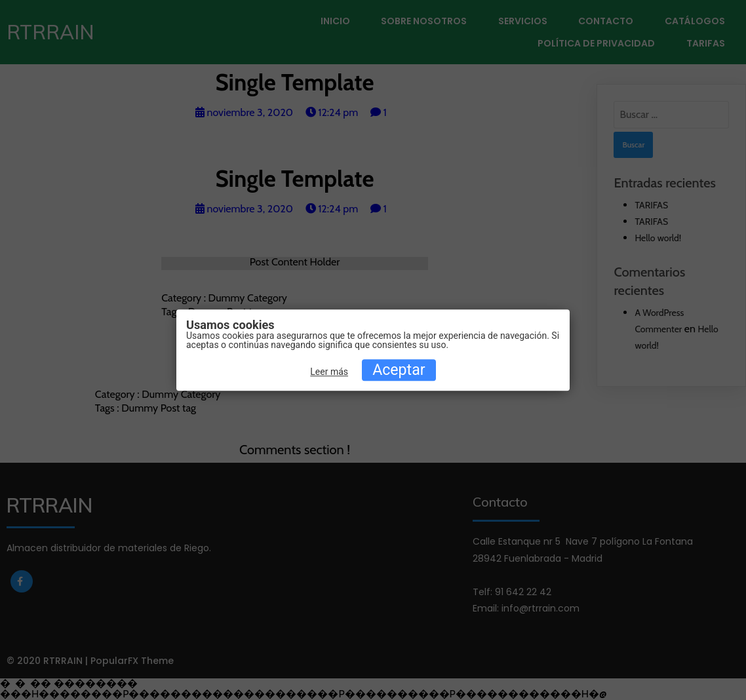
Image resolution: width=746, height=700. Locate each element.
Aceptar (399, 370)
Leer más (329, 372)
